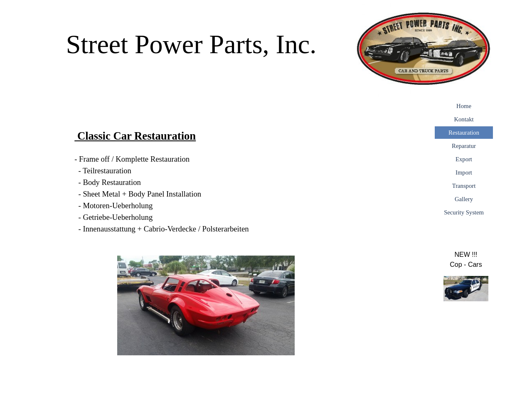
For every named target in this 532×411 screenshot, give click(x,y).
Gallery (464, 199)
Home (464, 106)
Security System (464, 212)
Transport (464, 186)
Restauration (464, 133)
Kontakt (464, 119)
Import (464, 172)
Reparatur (464, 146)
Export (464, 159)
